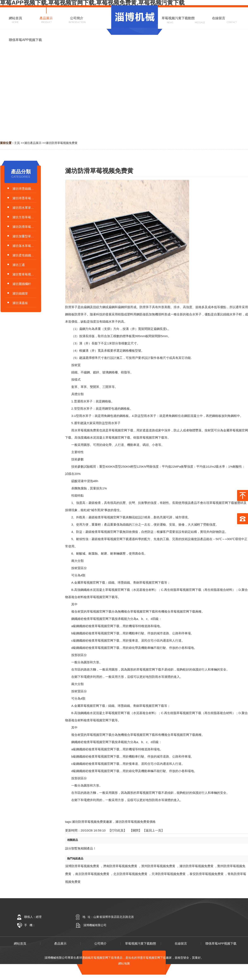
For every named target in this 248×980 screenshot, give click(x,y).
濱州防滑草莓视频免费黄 (158, 866)
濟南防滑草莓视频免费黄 (120, 866)
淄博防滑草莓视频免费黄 (82, 866)
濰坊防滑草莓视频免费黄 (62, 143)
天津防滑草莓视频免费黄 (169, 874)
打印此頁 (117, 830)
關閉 (136, 830)
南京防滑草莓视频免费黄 (92, 874)
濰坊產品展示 (33, 143)
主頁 (17, 143)
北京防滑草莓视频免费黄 (130, 874)
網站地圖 (124, 963)
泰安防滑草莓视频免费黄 (207, 874)
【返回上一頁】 (153, 830)
